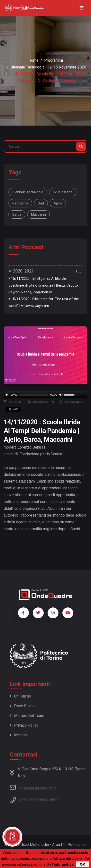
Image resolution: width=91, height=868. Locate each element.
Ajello (58, 203)
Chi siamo (20, 696)
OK (83, 864)
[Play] (7, 395)
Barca (17, 214)
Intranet (18, 735)
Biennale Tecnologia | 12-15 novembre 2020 (48, 67)
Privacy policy (24, 725)
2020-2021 (21, 271)
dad (41, 203)
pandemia (20, 203)
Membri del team (27, 716)
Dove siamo (22, 706)
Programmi (54, 60)
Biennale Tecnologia (28, 192)
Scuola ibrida (63, 192)
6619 (54, 800)
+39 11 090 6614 (34, 800)
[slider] (34, 395)
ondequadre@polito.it (33, 787)
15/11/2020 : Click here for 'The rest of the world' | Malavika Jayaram (44, 302)
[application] (45, 395)
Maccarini (38, 214)
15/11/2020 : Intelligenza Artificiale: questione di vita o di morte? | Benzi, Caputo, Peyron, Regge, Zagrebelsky (44, 285)
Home (33, 60)
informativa (63, 864)
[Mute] (61, 395)
